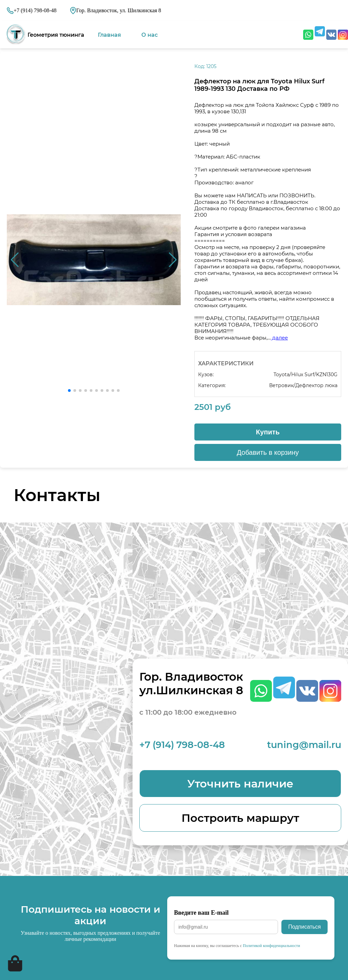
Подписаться (304, 927)
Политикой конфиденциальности (272, 946)
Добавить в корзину (268, 452)
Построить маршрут (240, 818)
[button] (173, 260)
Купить (268, 432)
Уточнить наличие (240, 784)
